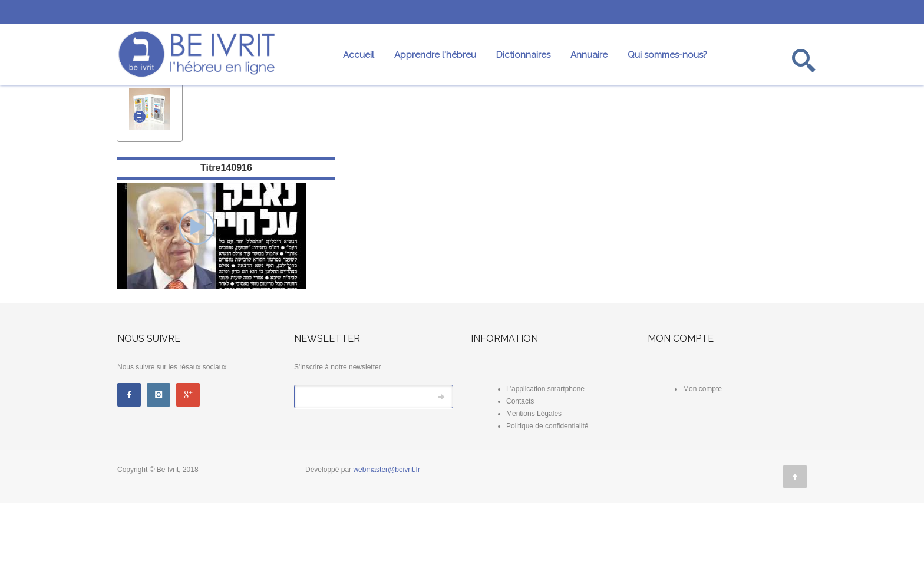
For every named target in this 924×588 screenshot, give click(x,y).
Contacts (520, 486)
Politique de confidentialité (547, 511)
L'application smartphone (545, 474)
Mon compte (702, 474)
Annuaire (589, 55)
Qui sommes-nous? (667, 55)
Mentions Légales (534, 498)
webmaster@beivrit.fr (387, 554)
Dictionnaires (523, 55)
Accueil (359, 55)
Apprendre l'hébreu (435, 55)
